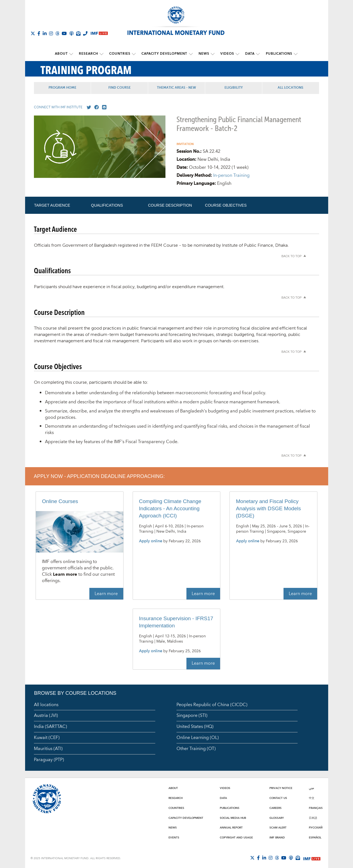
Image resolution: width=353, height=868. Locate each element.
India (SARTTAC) (50, 727)
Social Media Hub (233, 818)
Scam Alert (278, 828)
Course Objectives (226, 205)
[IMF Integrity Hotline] (85, 33)
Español (315, 837)
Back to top (291, 256)
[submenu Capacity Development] (191, 54)
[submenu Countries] (135, 54)
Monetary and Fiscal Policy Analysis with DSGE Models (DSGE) (268, 508)
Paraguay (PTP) (49, 759)
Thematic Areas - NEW (176, 88)
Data (248, 54)
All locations (46, 704)
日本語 (313, 818)
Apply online (151, 541)
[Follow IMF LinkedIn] (45, 33)
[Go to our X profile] (88, 107)
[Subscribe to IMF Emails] (78, 33)
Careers (276, 808)
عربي (311, 788)
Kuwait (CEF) (47, 737)
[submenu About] (73, 54)
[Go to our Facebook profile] (95, 107)
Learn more (106, 593)
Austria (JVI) (46, 716)
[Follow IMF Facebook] (39, 33)
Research (90, 54)
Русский (316, 828)
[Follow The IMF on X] (33, 33)
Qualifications (107, 205)
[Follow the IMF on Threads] (57, 33)
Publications (277, 54)
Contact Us (278, 798)
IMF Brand (277, 837)
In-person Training (231, 175)
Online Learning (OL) (198, 737)
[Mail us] (103, 107)
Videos (226, 54)
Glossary (277, 818)
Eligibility (234, 88)
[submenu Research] (103, 54)
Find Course (120, 88)
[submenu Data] (256, 54)
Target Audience (52, 205)
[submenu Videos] (236, 54)
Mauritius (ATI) (48, 748)
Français (316, 808)
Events (174, 837)
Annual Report (231, 828)
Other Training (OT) (196, 748)
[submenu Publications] (293, 54)
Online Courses (60, 501)
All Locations (291, 88)
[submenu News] (212, 54)
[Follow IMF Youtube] (64, 33)
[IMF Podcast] (71, 33)
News (203, 54)
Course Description (170, 205)
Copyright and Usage (236, 837)
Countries (121, 54)
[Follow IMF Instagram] (51, 33)
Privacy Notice (281, 788)
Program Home (62, 88)
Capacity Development (165, 54)
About (63, 54)
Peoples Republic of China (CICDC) (212, 704)
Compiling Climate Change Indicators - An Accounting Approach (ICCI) (170, 508)
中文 (312, 798)
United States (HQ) (195, 727)
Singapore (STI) (192, 716)
